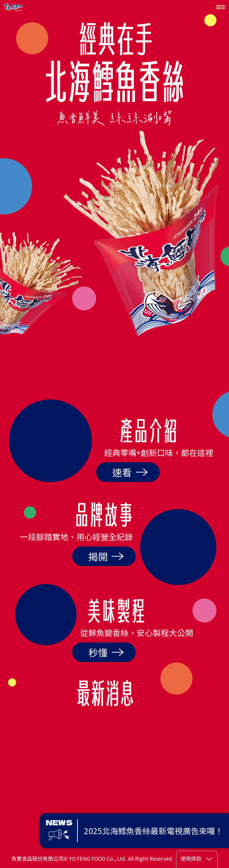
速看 (130, 472)
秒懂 (106, 652)
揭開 (106, 556)
